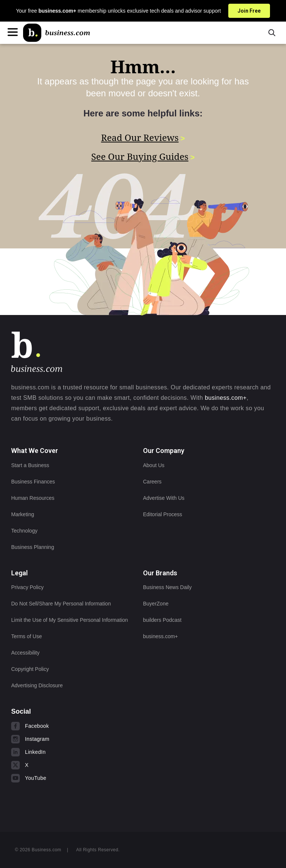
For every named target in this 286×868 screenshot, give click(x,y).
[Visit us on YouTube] (58, 778)
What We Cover (35, 451)
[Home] (57, 33)
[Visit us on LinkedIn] (58, 752)
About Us (154, 465)
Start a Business (30, 465)
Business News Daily (167, 587)
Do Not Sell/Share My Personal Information (61, 604)
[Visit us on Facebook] (58, 726)
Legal (20, 573)
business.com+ (226, 398)
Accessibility (25, 653)
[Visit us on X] (58, 765)
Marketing (23, 514)
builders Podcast (162, 620)
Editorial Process (163, 514)
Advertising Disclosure (37, 685)
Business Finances (33, 482)
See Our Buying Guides (140, 156)
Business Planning (33, 547)
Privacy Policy (27, 587)
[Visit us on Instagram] (58, 739)
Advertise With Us (164, 498)
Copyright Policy (30, 669)
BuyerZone (156, 604)
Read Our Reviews (140, 137)
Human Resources (33, 498)
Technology (24, 531)
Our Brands (160, 573)
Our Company (164, 451)
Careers (152, 482)
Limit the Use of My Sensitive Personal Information (70, 620)
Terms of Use (26, 636)
